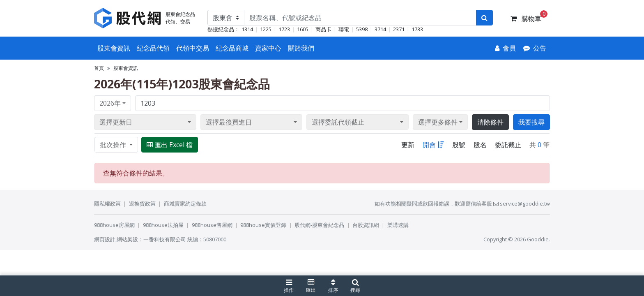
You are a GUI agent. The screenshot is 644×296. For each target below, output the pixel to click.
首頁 (99, 68)
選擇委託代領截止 (338, 122)
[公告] (535, 48)
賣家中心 (268, 48)
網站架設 (127, 239)
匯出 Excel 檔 (170, 145)
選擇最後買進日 (229, 122)
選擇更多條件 (438, 122)
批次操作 (114, 145)
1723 (284, 29)
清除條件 (490, 122)
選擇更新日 (116, 122)
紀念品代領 (153, 48)
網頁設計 (105, 239)
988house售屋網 (212, 225)
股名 (480, 145)
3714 (380, 29)
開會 (433, 145)
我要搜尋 (531, 122)
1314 (247, 29)
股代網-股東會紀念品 (319, 225)
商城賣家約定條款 (185, 203)
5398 (362, 29)
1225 (266, 29)
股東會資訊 (114, 48)
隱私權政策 (107, 203)
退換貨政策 (142, 203)
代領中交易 (193, 48)
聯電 (344, 29)
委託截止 (508, 145)
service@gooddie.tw (522, 203)
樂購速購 (398, 225)
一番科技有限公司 (165, 239)
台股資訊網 (366, 225)
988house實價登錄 (263, 225)
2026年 (110, 103)
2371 (399, 29)
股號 (459, 145)
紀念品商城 (232, 48)
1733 (417, 29)
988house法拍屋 (163, 225)
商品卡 (323, 29)
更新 (408, 145)
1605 (303, 29)
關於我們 (301, 48)
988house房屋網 (114, 225)
